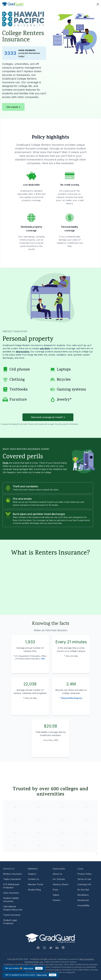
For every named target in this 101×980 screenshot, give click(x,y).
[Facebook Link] (38, 948)
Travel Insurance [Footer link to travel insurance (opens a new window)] (12, 915)
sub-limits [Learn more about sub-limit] (45, 348)
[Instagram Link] (44, 948)
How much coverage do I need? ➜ (48, 417)
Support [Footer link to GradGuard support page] (32, 874)
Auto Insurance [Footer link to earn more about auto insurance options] (11, 893)
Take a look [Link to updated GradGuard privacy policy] (42, 975)
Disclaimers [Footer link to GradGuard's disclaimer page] (83, 895)
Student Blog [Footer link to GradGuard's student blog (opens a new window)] (34, 890)
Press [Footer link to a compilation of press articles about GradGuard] (55, 890)
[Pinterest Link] (63, 948)
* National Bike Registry (71, 698)
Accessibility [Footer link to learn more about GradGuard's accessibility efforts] (83, 905)
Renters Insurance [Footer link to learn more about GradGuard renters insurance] (12, 874)
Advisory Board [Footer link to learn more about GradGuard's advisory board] (60, 884)
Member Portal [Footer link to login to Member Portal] (35, 884)
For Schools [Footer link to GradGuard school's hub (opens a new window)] (59, 879)
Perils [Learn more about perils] (6, 463)
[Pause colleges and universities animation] (96, 853)
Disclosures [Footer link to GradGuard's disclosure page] (83, 900)
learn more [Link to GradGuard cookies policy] (28, 968)
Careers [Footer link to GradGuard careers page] (57, 900)
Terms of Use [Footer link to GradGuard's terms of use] (84, 879)
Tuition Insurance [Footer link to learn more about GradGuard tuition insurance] (12, 879)
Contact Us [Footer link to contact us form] (33, 879)
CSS (43, 659)
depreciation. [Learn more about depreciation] (23, 352)
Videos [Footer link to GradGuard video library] (56, 895)
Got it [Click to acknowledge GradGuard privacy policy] (53, 975)
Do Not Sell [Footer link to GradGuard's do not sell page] (83, 890)
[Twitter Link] (51, 948)
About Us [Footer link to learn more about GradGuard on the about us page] (57, 874)
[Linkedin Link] (57, 948)
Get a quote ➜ (13, 107)
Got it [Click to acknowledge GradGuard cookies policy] (39, 968)
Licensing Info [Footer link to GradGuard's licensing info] (84, 884)
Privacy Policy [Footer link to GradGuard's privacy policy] (84, 874)
